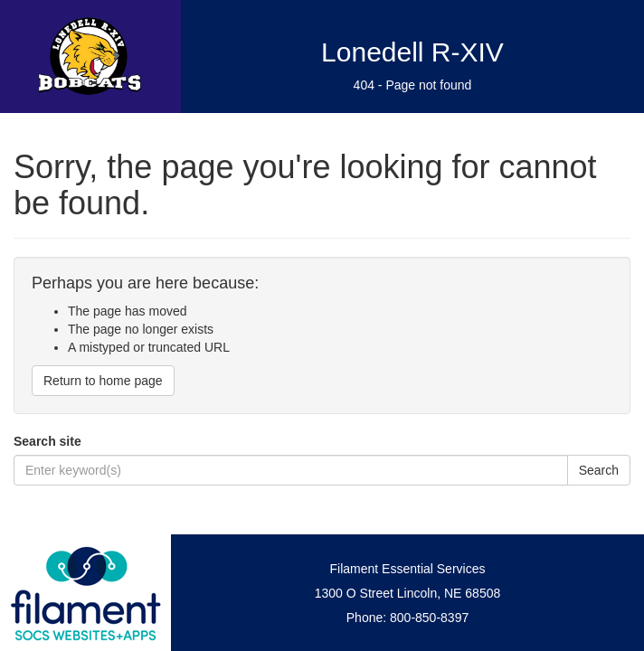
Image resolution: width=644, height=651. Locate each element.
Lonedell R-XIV (412, 52)
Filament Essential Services (408, 569)
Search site (47, 441)
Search (599, 470)
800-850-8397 (429, 618)
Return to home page (103, 381)
